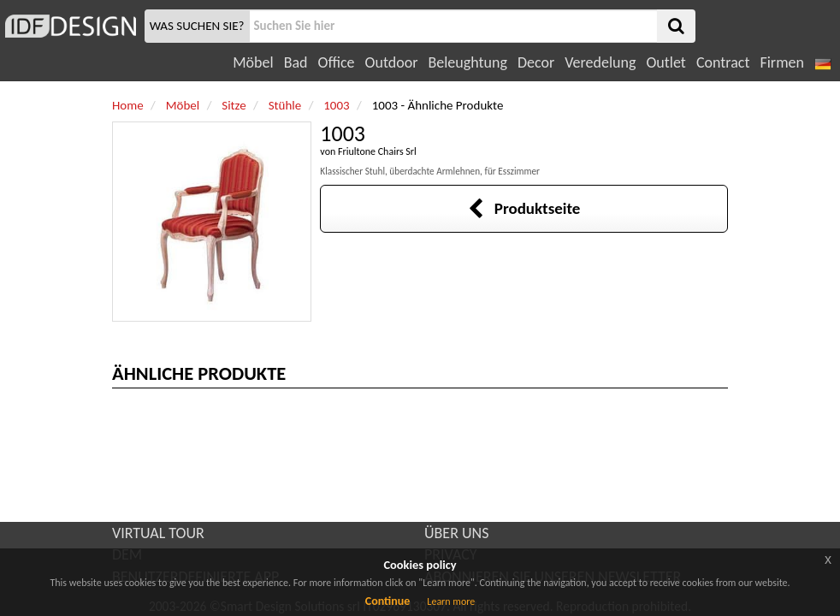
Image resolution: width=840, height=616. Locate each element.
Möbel (253, 62)
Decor (536, 62)
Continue (388, 601)
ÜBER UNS (456, 533)
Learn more (451, 601)
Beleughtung (467, 62)
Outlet (665, 62)
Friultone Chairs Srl (377, 151)
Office (337, 62)
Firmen (781, 62)
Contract (723, 62)
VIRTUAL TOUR (158, 533)
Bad (296, 62)
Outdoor (392, 62)
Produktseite (524, 208)
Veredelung (600, 62)
